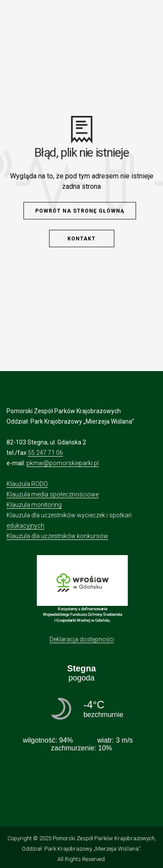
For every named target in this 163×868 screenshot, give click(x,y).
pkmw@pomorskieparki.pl (63, 463)
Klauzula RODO (27, 484)
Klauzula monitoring (34, 505)
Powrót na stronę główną (80, 211)
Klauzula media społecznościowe (53, 494)
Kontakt (81, 239)
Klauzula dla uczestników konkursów (57, 536)
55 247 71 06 (45, 453)
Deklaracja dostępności (82, 639)
